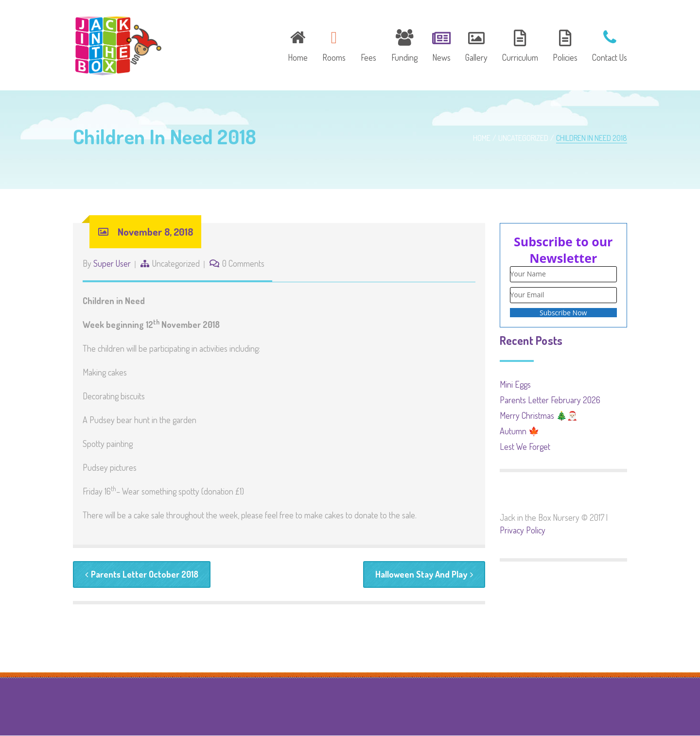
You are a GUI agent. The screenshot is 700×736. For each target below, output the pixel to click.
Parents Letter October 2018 (142, 574)
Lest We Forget (525, 446)
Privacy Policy (523, 530)
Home (482, 138)
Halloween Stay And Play (424, 574)
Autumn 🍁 (519, 431)
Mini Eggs (515, 384)
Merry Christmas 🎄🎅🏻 (539, 415)
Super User (112, 263)
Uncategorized (523, 138)
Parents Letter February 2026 (550, 400)
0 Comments (243, 263)
